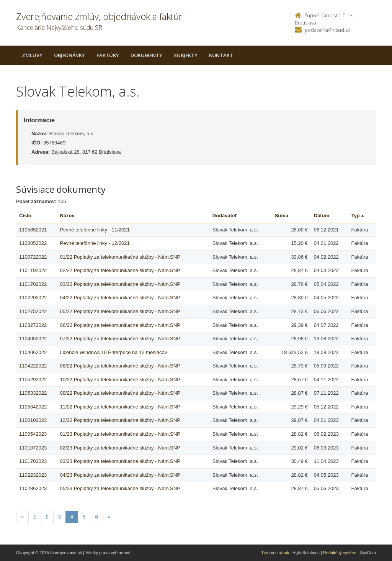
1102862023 (33, 488)
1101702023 (33, 461)
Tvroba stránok (275, 553)
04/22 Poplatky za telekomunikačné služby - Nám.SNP (120, 298)
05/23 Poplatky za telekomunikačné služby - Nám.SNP (120, 488)
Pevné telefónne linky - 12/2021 (95, 243)
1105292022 (33, 380)
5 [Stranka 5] (84, 517)
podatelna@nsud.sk (327, 30)
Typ (358, 216)
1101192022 (33, 270)
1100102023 (33, 420)
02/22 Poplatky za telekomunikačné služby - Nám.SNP (120, 270)
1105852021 (33, 230)
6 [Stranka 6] (96, 517)
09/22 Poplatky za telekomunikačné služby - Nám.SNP (120, 393)
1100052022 (33, 243)
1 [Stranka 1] (35, 517)
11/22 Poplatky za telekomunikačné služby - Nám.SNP (120, 407)
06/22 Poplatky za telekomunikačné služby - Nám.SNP (120, 325)
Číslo (25, 216)
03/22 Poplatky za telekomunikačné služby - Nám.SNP (120, 284)
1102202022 (33, 298)
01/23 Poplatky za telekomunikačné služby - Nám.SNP (120, 434)
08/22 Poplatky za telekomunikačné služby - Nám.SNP (120, 366)
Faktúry (108, 55)
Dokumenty (146, 55)
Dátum (322, 216)
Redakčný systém (340, 553)
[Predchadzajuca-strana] (22, 517)
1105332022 (33, 393)
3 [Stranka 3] (60, 517)
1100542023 (33, 434)
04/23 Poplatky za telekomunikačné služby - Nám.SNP (120, 475)
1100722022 (33, 257)
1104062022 (33, 352)
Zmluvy (32, 55)
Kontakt (221, 55)
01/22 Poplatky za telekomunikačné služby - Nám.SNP (120, 257)
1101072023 (33, 448)
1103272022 (33, 325)
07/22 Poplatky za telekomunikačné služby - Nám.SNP (120, 339)
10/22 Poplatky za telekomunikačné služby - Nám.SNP (120, 380)
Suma (282, 216)
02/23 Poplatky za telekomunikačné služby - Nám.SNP (120, 448)
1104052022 (33, 339)
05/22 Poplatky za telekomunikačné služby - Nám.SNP (120, 311)
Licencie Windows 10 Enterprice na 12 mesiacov (114, 352)
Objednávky (69, 55)
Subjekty (186, 55)
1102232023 (33, 475)
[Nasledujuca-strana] (109, 517)
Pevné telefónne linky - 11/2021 (95, 230)
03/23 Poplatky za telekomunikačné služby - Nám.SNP (120, 461)
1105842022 (33, 407)
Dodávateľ (225, 216)
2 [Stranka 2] (47, 517)
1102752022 (33, 311)
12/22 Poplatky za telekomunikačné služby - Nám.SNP (120, 420)
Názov (67, 216)
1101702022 (33, 284)
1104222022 (33, 366)
